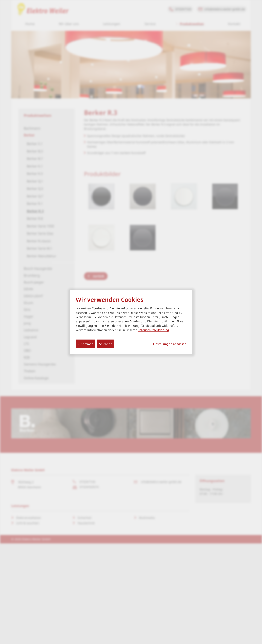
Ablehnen (106, 344)
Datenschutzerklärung (153, 330)
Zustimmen (86, 344)
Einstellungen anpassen (170, 344)
